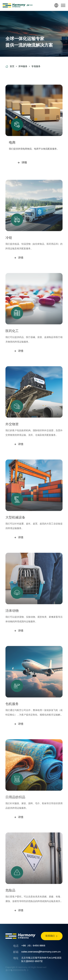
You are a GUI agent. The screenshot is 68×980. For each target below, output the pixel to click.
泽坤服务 (23, 66)
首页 (12, 66)
